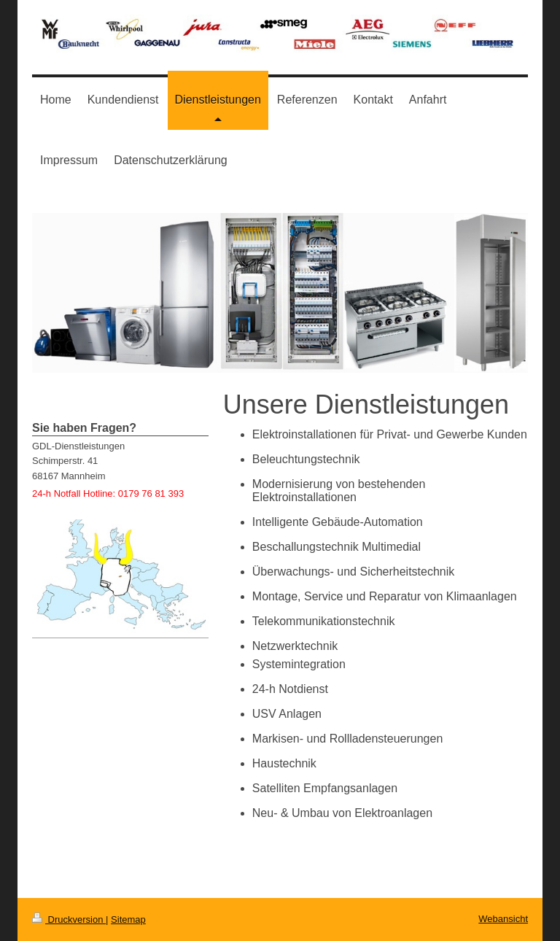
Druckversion (69, 919)
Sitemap (128, 919)
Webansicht (503, 919)
